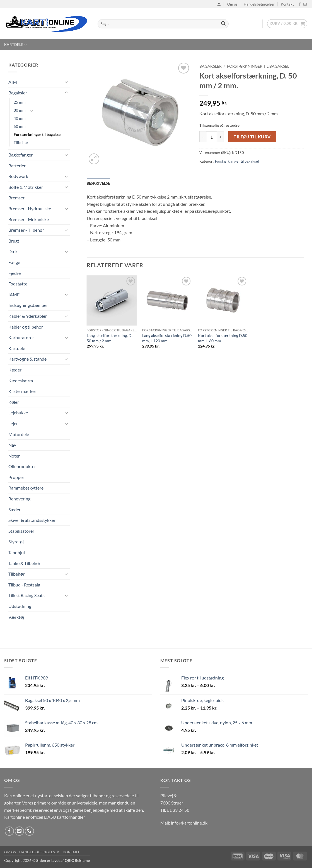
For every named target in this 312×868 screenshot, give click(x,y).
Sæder (14, 509)
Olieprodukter (22, 466)
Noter (14, 456)
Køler (14, 402)
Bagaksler (18, 93)
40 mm (20, 118)
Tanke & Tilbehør (24, 563)
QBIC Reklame (77, 860)
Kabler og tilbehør (26, 327)
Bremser (16, 198)
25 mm (20, 102)
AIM (13, 82)
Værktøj (16, 617)
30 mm (20, 110)
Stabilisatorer (21, 531)
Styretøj (16, 541)
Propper (16, 477)
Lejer (13, 423)
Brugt (14, 241)
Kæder (15, 370)
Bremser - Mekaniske (29, 219)
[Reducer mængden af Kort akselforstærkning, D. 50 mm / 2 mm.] (203, 137)
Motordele (19, 434)
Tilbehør (21, 142)
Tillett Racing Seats (26, 595)
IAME (14, 294)
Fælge (14, 262)
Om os (232, 4)
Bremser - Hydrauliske (30, 208)
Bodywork (18, 176)
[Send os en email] (305, 4)
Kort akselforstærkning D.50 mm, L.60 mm (223, 338)
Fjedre (14, 273)
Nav (12, 445)
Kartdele (16, 45)
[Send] (223, 24)
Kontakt (287, 4)
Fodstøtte (18, 284)
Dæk (13, 251)
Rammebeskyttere (26, 488)
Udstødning (20, 606)
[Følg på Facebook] (300, 4)
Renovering (19, 499)
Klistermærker (22, 391)
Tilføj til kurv (252, 137)
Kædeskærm (21, 381)
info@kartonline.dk (189, 823)
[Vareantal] (212, 137)
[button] (219, 4)
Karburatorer (21, 337)
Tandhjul (17, 552)
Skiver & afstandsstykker (32, 520)
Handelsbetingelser (259, 4)
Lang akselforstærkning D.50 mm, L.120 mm (167, 338)
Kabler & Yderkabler (28, 316)
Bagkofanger (20, 155)
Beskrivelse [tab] (98, 183)
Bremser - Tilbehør (26, 230)
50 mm (20, 126)
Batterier (17, 166)
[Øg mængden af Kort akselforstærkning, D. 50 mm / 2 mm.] (221, 137)
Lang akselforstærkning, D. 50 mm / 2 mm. (110, 338)
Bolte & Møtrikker (26, 187)
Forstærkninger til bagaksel (38, 134)
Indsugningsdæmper (28, 305)
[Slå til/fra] (66, 82)
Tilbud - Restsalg (24, 585)
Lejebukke (18, 413)
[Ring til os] (29, 831)
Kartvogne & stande (27, 359)
